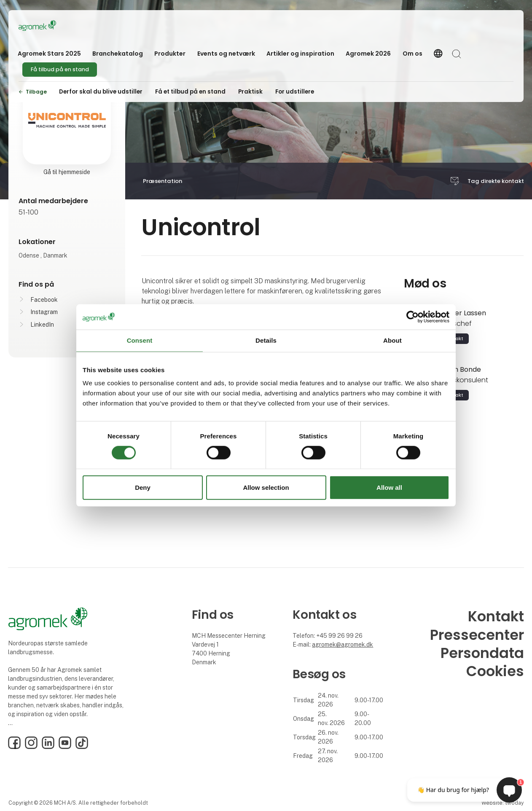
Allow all (389, 487)
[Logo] (52, 26)
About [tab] (392, 340)
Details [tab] (266, 340)
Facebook (44, 300)
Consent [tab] (140, 340)
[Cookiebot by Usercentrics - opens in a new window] (412, 317)
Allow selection (266, 487)
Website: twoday (502, 803)
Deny (143, 487)
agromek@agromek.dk (343, 645)
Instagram (44, 312)
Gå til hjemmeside (67, 172)
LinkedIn (42, 325)
